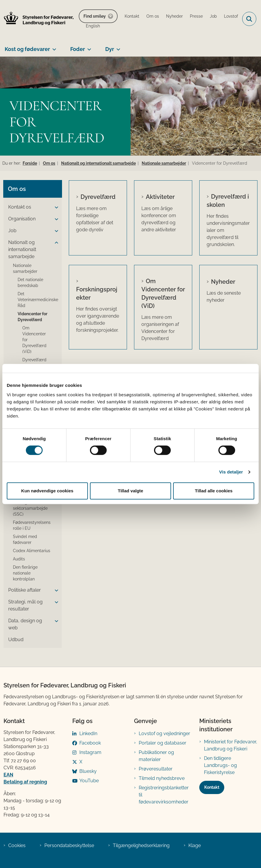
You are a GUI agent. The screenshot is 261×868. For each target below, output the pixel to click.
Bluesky (88, 771)
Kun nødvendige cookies (47, 491)
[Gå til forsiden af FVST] (37, 19)
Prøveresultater (156, 769)
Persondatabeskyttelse (69, 845)
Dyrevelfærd (98, 197)
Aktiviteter (160, 197)
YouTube (89, 781)
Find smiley (95, 16)
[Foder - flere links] (88, 47)
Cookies (17, 845)
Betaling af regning (25, 782)
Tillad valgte (130, 491)
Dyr (110, 49)
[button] (55, 207)
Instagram (90, 752)
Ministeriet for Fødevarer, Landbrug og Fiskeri (231, 745)
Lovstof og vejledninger (164, 733)
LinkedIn (88, 733)
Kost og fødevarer (27, 49)
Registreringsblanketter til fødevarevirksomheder (164, 795)
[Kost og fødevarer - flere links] (53, 47)
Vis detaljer (231, 472)
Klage (195, 845)
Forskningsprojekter (97, 293)
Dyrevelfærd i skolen (228, 201)
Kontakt (212, 787)
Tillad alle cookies (214, 491)
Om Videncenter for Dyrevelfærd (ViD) (163, 293)
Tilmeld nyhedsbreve (162, 778)
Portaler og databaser (163, 743)
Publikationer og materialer (156, 756)
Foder (78, 49)
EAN (8, 775)
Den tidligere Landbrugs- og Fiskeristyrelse (220, 765)
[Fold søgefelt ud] (249, 19)
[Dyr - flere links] (117, 47)
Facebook (90, 743)
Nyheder (223, 282)
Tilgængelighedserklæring (141, 845)
